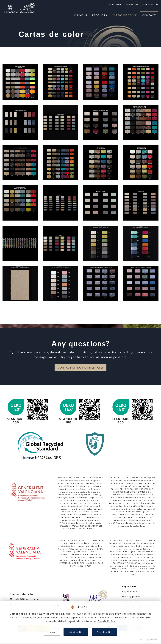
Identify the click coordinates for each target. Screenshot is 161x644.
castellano (114, 4)
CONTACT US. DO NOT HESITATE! (80, 367)
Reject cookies (76, 632)
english (132, 4)
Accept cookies (104, 632)
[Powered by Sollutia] (80, 640)
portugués (150, 4)
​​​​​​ (60, 284)
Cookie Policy (106, 621)
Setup (52, 632)
